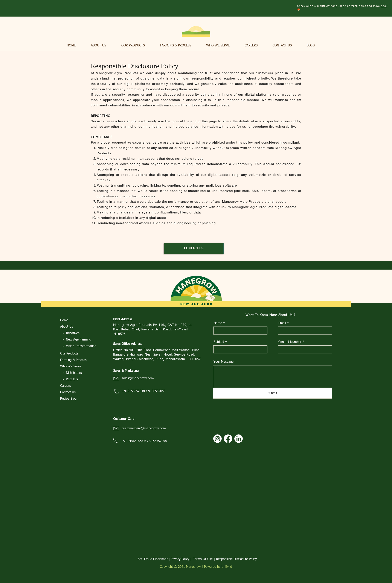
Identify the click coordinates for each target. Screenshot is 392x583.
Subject (219, 342)
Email (282, 323)
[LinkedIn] (239, 439)
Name (218, 323)
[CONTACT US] (194, 249)
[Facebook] (228, 439)
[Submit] (273, 393)
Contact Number (290, 342)
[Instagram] (217, 439)
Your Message (223, 362)
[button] (103, 46)
